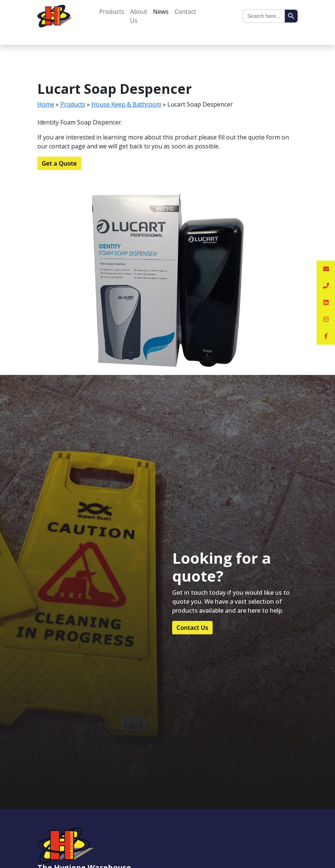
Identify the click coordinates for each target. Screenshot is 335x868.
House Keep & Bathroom (126, 104)
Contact (185, 12)
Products (112, 12)
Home (46, 104)
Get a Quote (60, 163)
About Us (139, 16)
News (161, 12)
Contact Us (193, 628)
